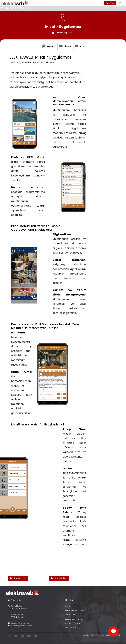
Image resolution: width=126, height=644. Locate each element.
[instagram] (10, 637)
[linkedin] (35, 637)
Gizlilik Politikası (72, 628)
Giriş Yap (110, 3)
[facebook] (22, 637)
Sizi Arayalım (18, 578)
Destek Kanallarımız (73, 619)
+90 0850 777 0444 (17, 8)
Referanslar (70, 615)
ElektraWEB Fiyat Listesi (75, 611)
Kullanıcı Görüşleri (73, 623)
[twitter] (16, 637)
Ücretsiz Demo (59, 578)
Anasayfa (69, 606)
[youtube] (29, 637)
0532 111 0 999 (17, 617)
